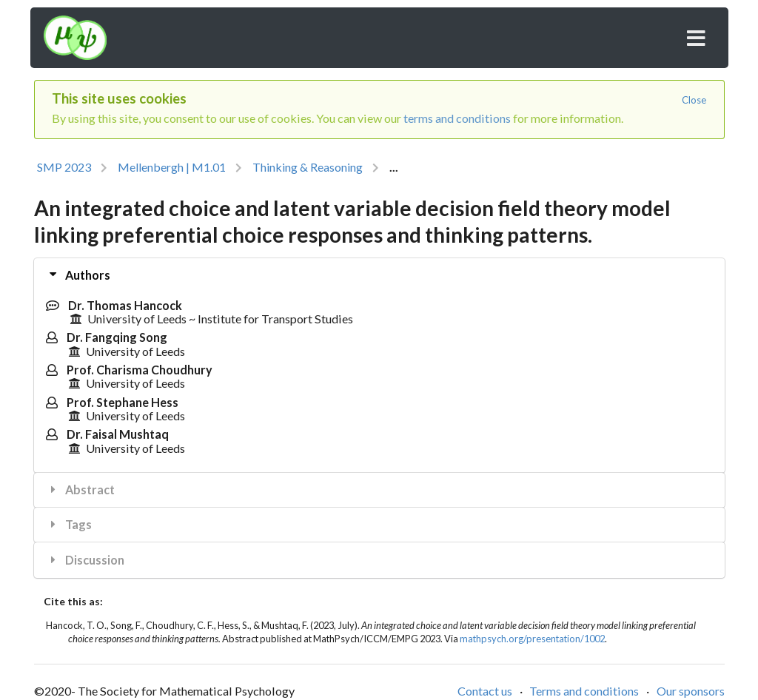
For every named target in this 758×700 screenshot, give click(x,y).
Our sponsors (691, 691)
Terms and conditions (584, 691)
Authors (79, 275)
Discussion (85, 560)
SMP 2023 (64, 167)
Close (694, 100)
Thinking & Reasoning (308, 167)
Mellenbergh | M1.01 (172, 167)
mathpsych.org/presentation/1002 (532, 639)
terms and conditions (457, 118)
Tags (69, 524)
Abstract (81, 489)
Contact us (485, 691)
